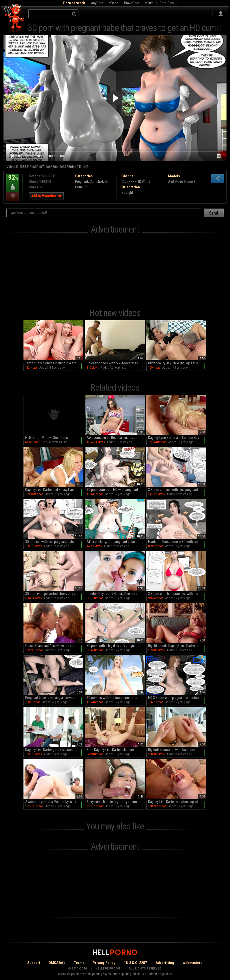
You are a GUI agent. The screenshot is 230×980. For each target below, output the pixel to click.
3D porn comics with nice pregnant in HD (177, 490)
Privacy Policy (104, 963)
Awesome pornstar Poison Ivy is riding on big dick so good (54, 802)
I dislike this (13, 196)
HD (86, 187)
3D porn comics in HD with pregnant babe (116, 490)
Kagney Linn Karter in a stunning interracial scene (177, 802)
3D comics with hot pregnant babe (50, 542)
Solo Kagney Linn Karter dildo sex (111, 750)
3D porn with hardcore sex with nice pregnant (177, 594)
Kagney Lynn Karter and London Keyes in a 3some (177, 438)
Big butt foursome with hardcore (172, 750)
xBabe (114, 3)
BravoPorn (132, 3)
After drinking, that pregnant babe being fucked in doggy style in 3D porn (116, 542)
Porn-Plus (167, 3)
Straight (127, 193)
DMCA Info (57, 963)
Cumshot (96, 182)
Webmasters (192, 963)
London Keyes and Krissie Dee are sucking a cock (116, 594)
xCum (149, 3)
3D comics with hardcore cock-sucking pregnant (116, 698)
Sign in (221, 14)
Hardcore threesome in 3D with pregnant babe (177, 542)
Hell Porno (14, 19)
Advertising (165, 963)
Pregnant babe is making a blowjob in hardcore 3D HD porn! (54, 698)
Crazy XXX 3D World (136, 182)
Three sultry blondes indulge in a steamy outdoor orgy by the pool (54, 363)
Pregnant (82, 182)
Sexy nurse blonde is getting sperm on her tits (116, 802)
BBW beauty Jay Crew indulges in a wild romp (177, 363)
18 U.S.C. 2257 (135, 963)
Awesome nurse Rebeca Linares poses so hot (116, 438)
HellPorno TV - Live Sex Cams (47, 438)
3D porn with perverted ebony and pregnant (54, 594)
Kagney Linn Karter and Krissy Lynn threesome (54, 490)
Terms (79, 963)
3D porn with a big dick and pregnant (113, 646)
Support (34, 963)
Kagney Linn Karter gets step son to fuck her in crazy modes (54, 750)
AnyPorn (97, 3)
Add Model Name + (182, 182)
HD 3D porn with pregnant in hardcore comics (177, 698)
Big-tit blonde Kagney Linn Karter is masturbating (177, 646)
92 (13, 181)
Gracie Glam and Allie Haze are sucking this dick (54, 646)
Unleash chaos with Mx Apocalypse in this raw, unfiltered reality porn (116, 363)
